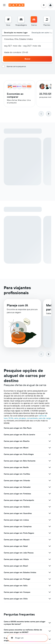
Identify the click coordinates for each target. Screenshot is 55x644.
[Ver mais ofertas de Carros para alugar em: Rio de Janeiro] (50, 435)
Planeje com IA (17, 306)
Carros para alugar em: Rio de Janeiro (19, 435)
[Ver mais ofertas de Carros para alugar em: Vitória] (50, 560)
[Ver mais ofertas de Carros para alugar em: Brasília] (50, 441)
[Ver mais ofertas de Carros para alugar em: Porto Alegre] (50, 455)
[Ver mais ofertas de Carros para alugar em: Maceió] (50, 540)
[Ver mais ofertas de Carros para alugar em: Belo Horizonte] (50, 461)
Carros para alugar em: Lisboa (16, 520)
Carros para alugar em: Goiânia (17, 507)
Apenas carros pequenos (16, 66)
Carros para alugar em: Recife (16, 468)
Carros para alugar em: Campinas (18, 527)
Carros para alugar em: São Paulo (18, 428)
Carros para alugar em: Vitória (16, 560)
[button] (4, 5)
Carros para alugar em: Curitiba (17, 474)
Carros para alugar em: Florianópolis (19, 501)
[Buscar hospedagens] (21, 19)
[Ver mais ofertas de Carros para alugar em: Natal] (50, 547)
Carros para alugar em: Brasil (16, 566)
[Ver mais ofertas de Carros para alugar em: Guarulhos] (50, 514)
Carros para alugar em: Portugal (17, 579)
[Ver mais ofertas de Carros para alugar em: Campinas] (50, 527)
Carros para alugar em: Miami (16, 448)
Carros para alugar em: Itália (16, 586)
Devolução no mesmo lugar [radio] (16, 33)
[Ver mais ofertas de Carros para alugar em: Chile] (50, 599)
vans (16, 419)
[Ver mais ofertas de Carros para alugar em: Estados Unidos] (50, 573)
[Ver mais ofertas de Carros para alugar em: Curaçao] (50, 592)
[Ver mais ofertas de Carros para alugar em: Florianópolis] (50, 501)
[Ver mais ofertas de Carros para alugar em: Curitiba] (50, 474)
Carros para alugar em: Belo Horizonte (20, 461)
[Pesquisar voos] (8, 19)
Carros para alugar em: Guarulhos (18, 514)
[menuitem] (8, 21)
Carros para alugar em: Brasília (17, 441)
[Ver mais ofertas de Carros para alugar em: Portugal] (50, 579)
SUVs (11, 419)
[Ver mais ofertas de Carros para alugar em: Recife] (50, 468)
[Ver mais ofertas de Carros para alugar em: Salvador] (50, 487)
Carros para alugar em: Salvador (17, 487)
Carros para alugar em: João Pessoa (19, 553)
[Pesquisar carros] (34, 19)
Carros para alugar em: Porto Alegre (19, 455)
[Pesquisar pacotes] (47, 19)
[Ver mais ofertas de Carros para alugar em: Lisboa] (50, 520)
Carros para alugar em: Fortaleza (17, 494)
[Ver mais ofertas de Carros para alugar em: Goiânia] (50, 507)
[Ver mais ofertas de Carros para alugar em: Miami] (50, 448)
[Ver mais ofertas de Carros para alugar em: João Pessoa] (50, 553)
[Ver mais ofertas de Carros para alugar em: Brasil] (50, 566)
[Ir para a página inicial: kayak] (16, 5)
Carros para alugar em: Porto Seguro (19, 533)
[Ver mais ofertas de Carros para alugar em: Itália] (50, 586)
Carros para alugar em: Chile (16, 599)
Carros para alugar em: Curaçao (17, 592)
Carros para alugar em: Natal (16, 547)
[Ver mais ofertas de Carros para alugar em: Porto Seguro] (50, 533)
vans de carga (45, 419)
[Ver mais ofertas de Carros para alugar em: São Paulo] (50, 428)
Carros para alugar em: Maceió (17, 540)
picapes (22, 419)
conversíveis (32, 419)
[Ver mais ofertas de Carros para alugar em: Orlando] (50, 481)
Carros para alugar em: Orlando (17, 481)
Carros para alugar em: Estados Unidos (20, 573)
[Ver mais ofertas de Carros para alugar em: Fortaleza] (50, 494)
